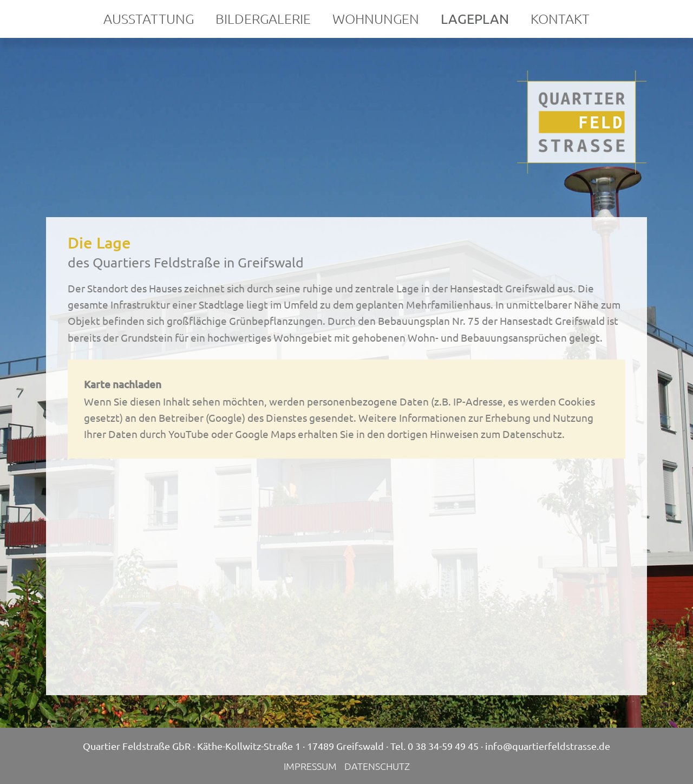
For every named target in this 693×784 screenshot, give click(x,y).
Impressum (310, 766)
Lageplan (475, 19)
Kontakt (560, 18)
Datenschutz (377, 766)
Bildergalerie (263, 18)
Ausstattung (149, 18)
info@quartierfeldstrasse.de (548, 746)
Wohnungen (376, 18)
